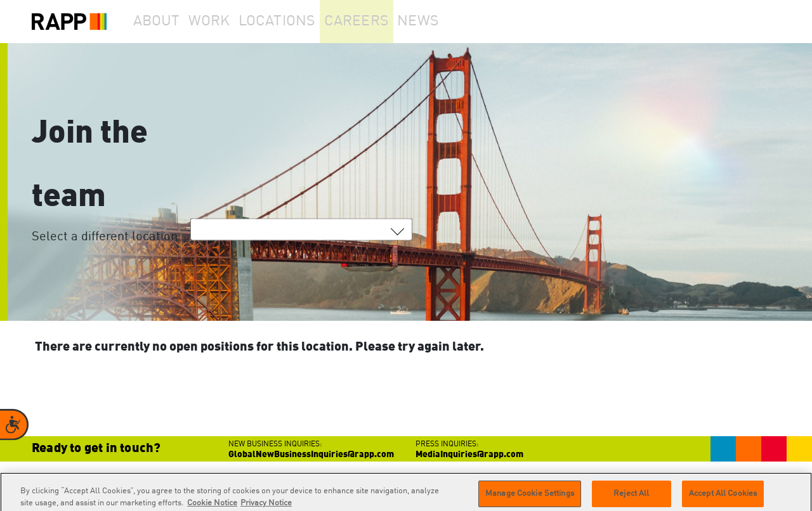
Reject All (631, 497)
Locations (302, 22)
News (453, 22)
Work (228, 22)
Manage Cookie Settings (530, 497)
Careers (382, 22)
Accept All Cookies (723, 497)
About (162, 22)
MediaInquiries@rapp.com (469, 455)
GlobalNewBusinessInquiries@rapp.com (311, 455)
